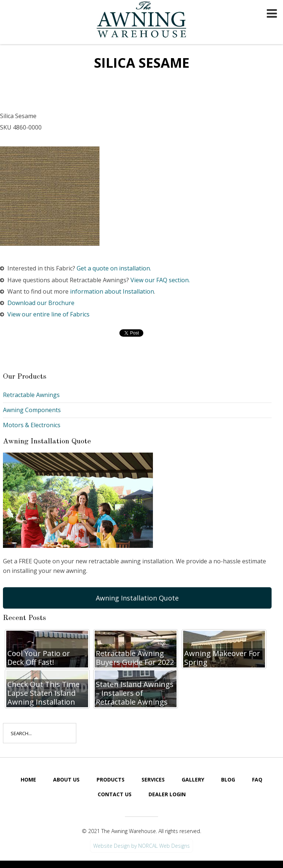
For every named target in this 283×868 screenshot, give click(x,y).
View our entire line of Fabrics (48, 314)
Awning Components (32, 410)
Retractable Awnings (31, 395)
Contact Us (115, 794)
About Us (66, 780)
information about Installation (112, 291)
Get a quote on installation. (114, 268)
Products (111, 780)
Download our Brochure (41, 303)
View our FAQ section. (160, 280)
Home (28, 780)
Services (153, 780)
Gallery (193, 780)
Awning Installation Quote (137, 598)
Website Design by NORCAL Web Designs (141, 846)
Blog (228, 780)
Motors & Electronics (32, 425)
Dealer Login (167, 794)
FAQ (257, 780)
